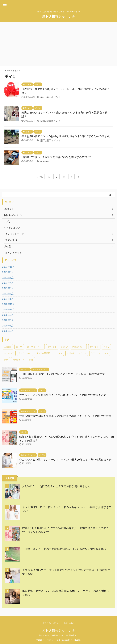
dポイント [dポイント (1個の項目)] (52, 347)
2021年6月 (8, 272)
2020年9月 (8, 315)
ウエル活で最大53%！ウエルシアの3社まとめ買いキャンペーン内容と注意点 (65, 416)
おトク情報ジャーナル (58, 16)
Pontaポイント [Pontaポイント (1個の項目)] (79, 347)
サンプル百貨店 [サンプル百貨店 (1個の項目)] (43, 353)
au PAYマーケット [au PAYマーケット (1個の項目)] (35, 347)
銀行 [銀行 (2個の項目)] (31, 360)
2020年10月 (9, 310)
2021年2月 (8, 294)
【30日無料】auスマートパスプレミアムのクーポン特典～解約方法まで (62, 374)
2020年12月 (9, 304)
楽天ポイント (54, 97)
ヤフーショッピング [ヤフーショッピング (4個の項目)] (100, 353)
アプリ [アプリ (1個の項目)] (106, 347)
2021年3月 (8, 288)
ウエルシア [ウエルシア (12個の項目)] (9, 353)
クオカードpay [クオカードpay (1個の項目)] (25, 353)
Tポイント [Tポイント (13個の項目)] (94, 347)
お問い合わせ (69, 623)
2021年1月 (8, 299)
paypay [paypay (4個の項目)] (64, 347)
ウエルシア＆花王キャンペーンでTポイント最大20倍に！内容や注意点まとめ (65, 460)
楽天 (43, 97)
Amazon (45, 161)
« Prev (40, 177)
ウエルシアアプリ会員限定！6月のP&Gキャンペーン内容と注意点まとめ (63, 395)
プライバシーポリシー (51, 623)
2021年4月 (8, 283)
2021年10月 (9, 267)
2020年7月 (8, 326)
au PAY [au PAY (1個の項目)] (19, 347)
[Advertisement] (58, 44)
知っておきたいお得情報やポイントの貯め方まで (59, 635)
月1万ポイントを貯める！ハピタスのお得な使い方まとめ (56, 486)
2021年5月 (8, 278)
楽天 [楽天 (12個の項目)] (6, 360)
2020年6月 (8, 331)
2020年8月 (8, 320)
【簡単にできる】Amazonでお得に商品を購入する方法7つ (56, 157)
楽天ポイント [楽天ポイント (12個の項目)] (19, 360)
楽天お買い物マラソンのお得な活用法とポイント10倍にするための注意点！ (67, 136)
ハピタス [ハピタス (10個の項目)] (58, 353)
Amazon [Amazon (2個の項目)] (8, 347)
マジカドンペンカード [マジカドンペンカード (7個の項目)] (77, 353)
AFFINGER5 (76, 640)
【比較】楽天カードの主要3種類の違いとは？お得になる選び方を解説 (64, 549)
